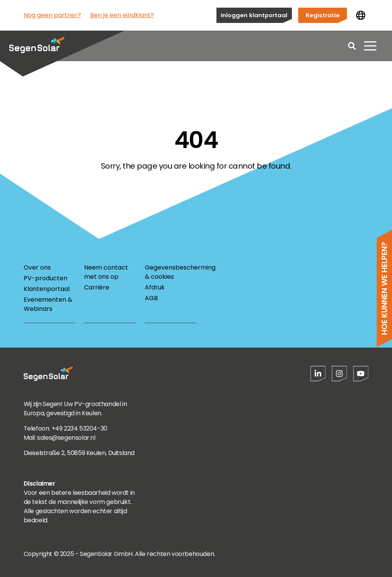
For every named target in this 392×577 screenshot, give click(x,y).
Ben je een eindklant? (122, 15)
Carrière (97, 287)
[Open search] (352, 46)
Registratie (323, 15)
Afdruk (155, 287)
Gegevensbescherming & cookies (170, 272)
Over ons (37, 267)
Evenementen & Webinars (48, 304)
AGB (151, 298)
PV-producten (45, 278)
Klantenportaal (47, 289)
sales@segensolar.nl (66, 438)
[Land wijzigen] (361, 15)
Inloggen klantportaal (254, 15)
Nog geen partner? (52, 15)
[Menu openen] (370, 46)
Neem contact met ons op (106, 272)
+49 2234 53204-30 (79, 428)
